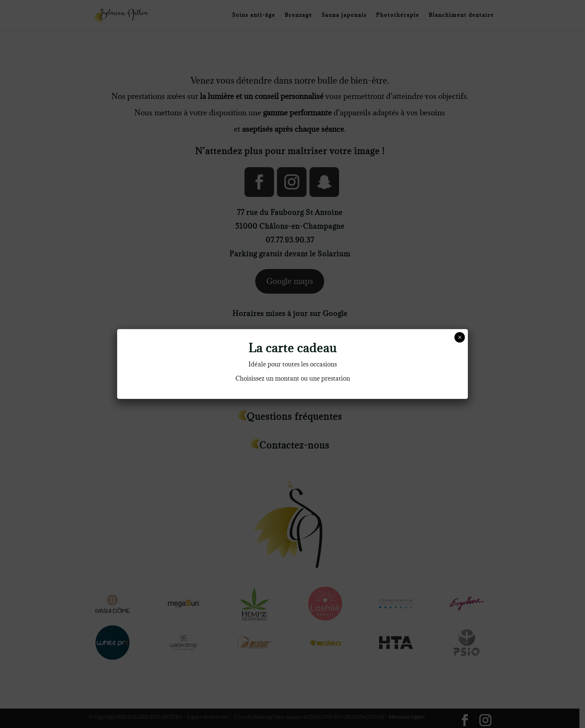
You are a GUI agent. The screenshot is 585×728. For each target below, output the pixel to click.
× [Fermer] (460, 337)
